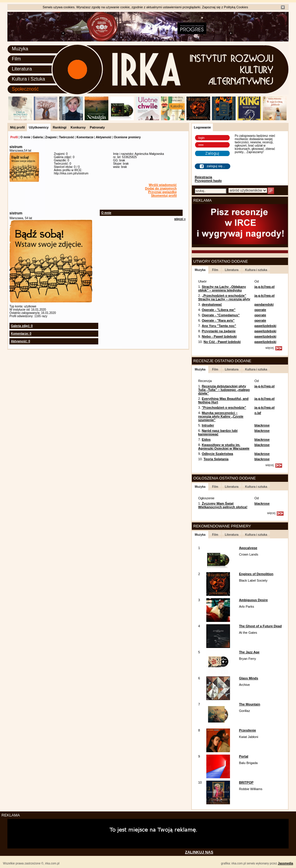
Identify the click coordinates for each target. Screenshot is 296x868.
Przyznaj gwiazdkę (162, 192)
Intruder (208, 425)
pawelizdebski (265, 326)
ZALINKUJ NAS (199, 852)
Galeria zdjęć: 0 (22, 326)
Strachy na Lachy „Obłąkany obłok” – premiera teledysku (222, 288)
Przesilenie (247, 730)
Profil (14, 137)
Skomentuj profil (164, 195)
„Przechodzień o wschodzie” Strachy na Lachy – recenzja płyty (224, 297)
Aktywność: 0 (20, 341)
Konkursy (78, 127)
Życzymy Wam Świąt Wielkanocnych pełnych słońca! (223, 505)
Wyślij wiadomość (163, 185)
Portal (243, 756)
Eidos (206, 439)
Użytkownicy (39, 127)
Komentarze (85, 137)
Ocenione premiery (127, 137)
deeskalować (212, 304)
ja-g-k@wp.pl (264, 287)
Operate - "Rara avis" (218, 320)
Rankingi (59, 127)
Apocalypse (248, 548)
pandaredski (264, 304)
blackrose (262, 425)
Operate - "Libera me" (219, 310)
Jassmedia (285, 863)
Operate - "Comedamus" (221, 315)
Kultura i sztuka (256, 270)
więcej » (180, 219)
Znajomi (51, 137)
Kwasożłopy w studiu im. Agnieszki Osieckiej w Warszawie (224, 447)
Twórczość (66, 137)
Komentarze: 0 (21, 334)
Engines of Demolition (256, 574)
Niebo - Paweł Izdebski (219, 336)
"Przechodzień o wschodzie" (224, 407)
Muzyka (20, 49)
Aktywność (104, 137)
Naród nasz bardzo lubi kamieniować (218, 432)
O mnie (25, 137)
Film (16, 59)
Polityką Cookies (236, 7)
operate (260, 310)
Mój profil (17, 127)
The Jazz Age (249, 652)
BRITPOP (246, 782)
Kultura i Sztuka (28, 79)
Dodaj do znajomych (161, 188)
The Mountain (250, 704)
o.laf (258, 413)
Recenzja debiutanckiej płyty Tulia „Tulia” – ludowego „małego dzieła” (224, 390)
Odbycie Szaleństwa (218, 454)
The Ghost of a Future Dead (260, 626)
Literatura (22, 69)
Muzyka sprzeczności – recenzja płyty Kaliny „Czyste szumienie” (221, 416)
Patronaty (97, 127)
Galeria (38, 137)
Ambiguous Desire (253, 600)
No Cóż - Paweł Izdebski (222, 342)
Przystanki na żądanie (219, 331)
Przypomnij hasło (208, 181)
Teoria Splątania (216, 459)
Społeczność (25, 89)
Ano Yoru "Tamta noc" (219, 326)
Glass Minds (248, 678)
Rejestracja (203, 177)
